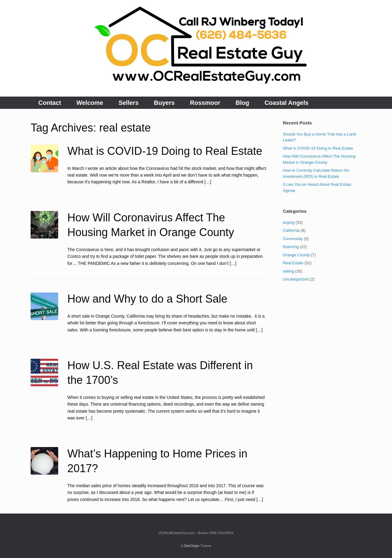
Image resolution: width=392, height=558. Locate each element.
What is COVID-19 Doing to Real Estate (165, 151)
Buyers (164, 103)
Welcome (90, 103)
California (291, 230)
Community (293, 239)
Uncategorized (296, 279)
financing (291, 247)
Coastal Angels (287, 103)
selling (288, 271)
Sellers (129, 103)
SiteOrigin (192, 546)
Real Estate (293, 263)
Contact (50, 103)
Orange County (296, 255)
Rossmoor (205, 103)
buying (288, 222)
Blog (242, 103)
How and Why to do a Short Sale (147, 299)
